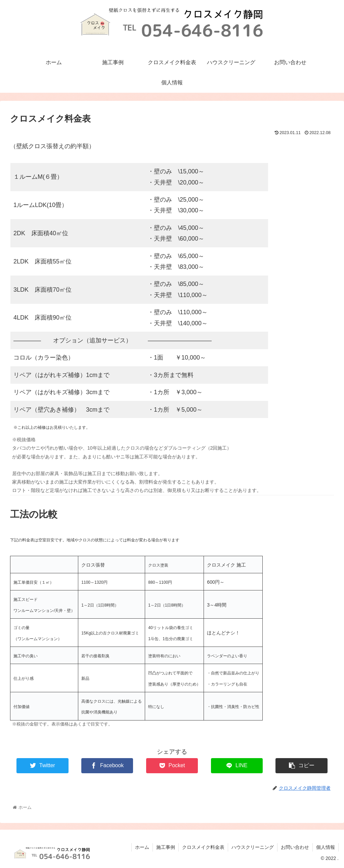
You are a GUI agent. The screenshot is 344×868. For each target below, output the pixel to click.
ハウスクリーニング (253, 847)
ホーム (142, 847)
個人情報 (326, 847)
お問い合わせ (295, 847)
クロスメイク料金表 (203, 847)
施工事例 (166, 847)
